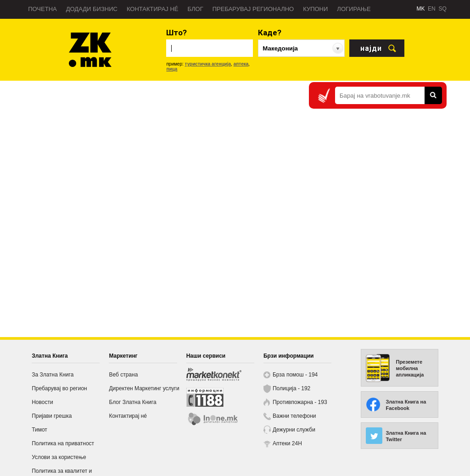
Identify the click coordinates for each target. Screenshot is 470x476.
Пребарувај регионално (253, 9)
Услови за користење (59, 457)
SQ (442, 9)
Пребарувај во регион (59, 388)
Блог (195, 9)
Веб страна (123, 375)
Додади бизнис (92, 9)
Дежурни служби (294, 430)
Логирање (354, 9)
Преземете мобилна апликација (410, 368)
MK (420, 9)
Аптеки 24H (287, 443)
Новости (42, 402)
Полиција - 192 (291, 388)
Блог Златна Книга (132, 402)
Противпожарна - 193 (300, 402)
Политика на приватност (63, 443)
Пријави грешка (52, 416)
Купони (315, 9)
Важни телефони (294, 416)
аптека (241, 64)
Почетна (42, 9)
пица (172, 69)
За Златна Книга (53, 375)
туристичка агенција (208, 64)
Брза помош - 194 (295, 375)
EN (432, 9)
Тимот (39, 430)
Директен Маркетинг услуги (144, 388)
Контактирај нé (153, 9)
